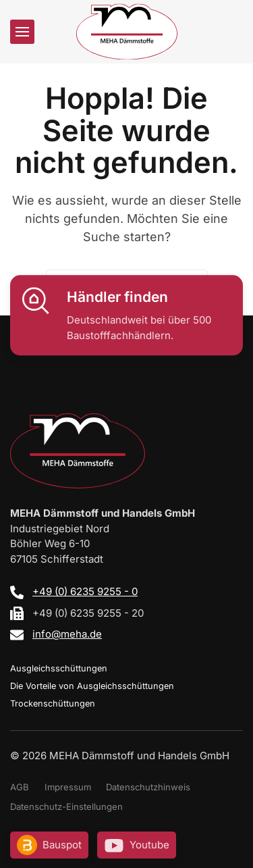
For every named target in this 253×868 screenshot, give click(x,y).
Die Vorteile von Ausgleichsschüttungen (92, 686)
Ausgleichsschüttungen (59, 668)
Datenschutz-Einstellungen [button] (66, 807)
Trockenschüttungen (53, 704)
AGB (20, 787)
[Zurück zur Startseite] (127, 31)
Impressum (68, 787)
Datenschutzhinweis (148, 787)
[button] (22, 32)
